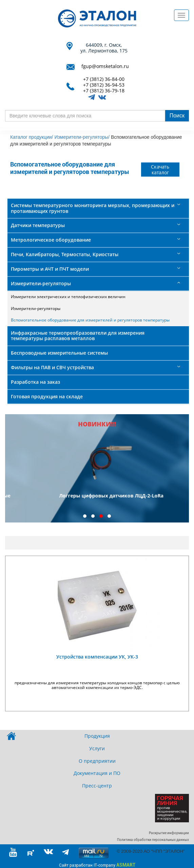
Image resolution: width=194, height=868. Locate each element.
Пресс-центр (97, 786)
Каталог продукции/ (32, 137)
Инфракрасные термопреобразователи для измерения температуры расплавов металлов (78, 336)
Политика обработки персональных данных (153, 840)
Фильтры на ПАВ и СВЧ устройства (52, 367)
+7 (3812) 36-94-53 (104, 85)
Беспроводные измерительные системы (59, 353)
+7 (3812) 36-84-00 (104, 79)
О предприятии (97, 761)
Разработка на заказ (35, 382)
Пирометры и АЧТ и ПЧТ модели (50, 269)
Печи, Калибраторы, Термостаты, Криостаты (65, 254)
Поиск (177, 116)
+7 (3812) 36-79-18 (104, 91)
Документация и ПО (97, 773)
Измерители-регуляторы (41, 283)
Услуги (97, 748)
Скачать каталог (160, 169)
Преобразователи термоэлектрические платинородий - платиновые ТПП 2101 (97, 499)
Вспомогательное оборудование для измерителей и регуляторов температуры (90, 320)
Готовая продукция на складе (47, 396)
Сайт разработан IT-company (97, 865)
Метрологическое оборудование (51, 240)
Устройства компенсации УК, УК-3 (97, 657)
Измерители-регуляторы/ (82, 137)
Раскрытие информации (169, 833)
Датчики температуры (38, 225)
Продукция (97, 736)
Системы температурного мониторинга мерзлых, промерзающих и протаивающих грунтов (93, 208)
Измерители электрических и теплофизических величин (68, 297)
